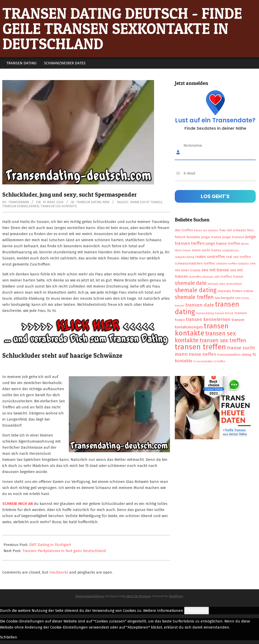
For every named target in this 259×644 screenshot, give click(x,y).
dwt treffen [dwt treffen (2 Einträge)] (184, 230)
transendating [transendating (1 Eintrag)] (205, 313)
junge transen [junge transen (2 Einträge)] (233, 237)
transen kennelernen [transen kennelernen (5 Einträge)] (208, 319)
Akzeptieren (197, 611)
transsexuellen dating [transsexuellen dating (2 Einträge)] (234, 355)
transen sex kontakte (59, 206)
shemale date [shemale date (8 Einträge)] (191, 283)
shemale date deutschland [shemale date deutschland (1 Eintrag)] (225, 284)
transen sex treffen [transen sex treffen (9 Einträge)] (223, 340)
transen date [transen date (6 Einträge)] (200, 305)
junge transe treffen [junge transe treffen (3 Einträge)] (223, 243)
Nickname (193, 145)
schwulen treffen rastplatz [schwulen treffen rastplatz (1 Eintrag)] (233, 264)
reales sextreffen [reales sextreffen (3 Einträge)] (210, 257)
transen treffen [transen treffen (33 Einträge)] (200, 347)
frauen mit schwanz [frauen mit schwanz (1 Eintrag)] (206, 230)
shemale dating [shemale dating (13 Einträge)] (196, 290)
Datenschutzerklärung (90, 596)
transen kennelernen (21, 206)
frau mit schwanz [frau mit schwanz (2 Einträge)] (233, 230)
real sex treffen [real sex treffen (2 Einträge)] (238, 257)
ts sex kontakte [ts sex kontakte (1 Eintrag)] (203, 361)
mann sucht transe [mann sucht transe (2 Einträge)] (207, 250)
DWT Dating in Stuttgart (50, 545)
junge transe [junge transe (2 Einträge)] (211, 237)
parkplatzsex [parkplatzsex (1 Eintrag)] (231, 250)
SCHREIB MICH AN (18, 504)
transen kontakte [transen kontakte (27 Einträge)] (202, 329)
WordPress (176, 596)
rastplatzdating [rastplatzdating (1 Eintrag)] (185, 257)
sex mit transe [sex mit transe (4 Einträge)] (215, 270)
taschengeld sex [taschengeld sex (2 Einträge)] (228, 298)
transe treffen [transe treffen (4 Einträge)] (202, 354)
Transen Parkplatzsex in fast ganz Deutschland (64, 551)
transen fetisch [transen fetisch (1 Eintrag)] (224, 313)
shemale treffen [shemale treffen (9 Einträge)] (194, 297)
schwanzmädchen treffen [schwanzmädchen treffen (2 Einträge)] (195, 263)
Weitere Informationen (163, 611)
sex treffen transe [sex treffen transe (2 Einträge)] (229, 277)
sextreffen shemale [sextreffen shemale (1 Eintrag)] (201, 277)
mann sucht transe (146, 202)
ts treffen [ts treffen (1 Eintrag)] (220, 361)
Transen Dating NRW (93, 202)
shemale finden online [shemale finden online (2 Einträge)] (235, 291)
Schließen (9, 637)
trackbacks (59, 572)
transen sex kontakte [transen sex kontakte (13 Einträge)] (205, 337)
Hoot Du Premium (139, 596)
